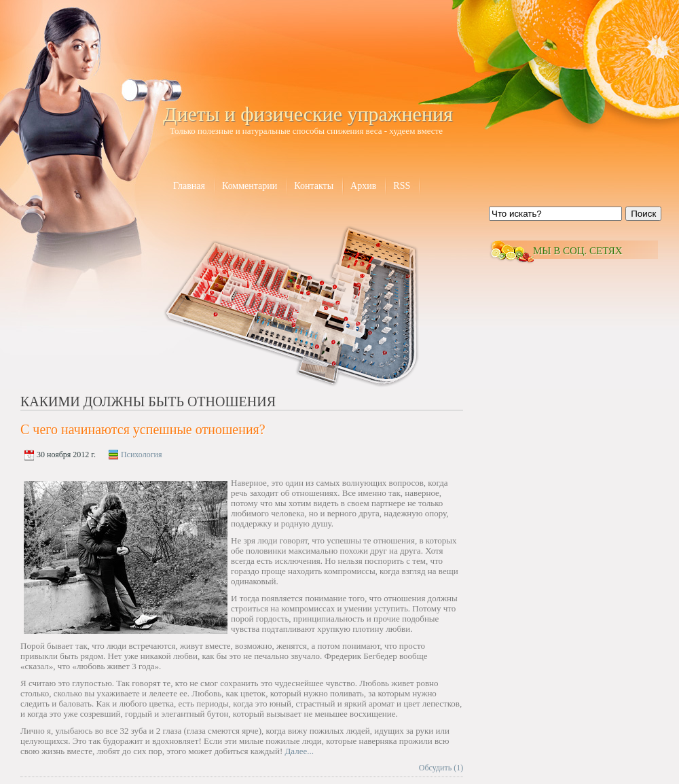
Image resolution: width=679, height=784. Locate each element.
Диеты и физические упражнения (308, 114)
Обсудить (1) (441, 768)
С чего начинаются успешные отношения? (143, 429)
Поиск (643, 214)
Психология (142, 455)
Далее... (299, 751)
